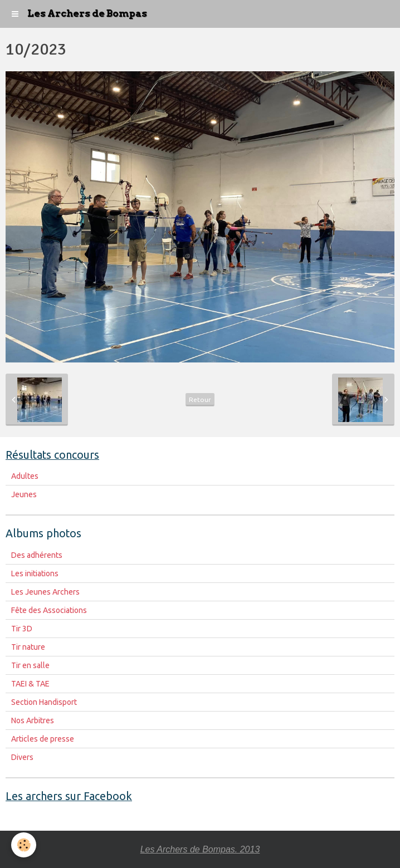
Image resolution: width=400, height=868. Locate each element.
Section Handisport (44, 702)
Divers (22, 757)
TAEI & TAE (30, 684)
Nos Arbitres (33, 720)
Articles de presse (43, 739)
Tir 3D (22, 629)
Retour (200, 399)
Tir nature (28, 647)
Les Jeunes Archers (45, 592)
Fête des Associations (49, 610)
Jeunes (24, 494)
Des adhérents (37, 555)
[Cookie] (24, 845)
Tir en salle (30, 665)
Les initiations (35, 573)
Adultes (25, 476)
